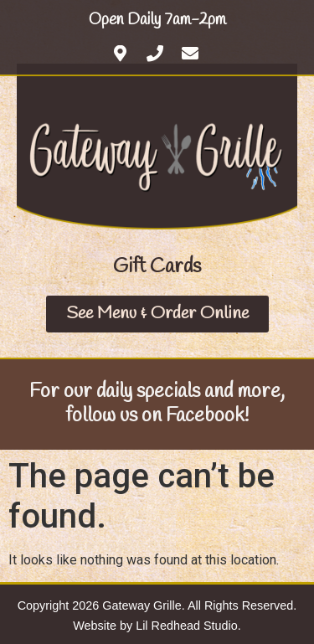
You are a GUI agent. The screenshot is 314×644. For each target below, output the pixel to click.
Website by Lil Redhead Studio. (157, 626)
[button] (157, 267)
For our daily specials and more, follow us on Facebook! (157, 404)
